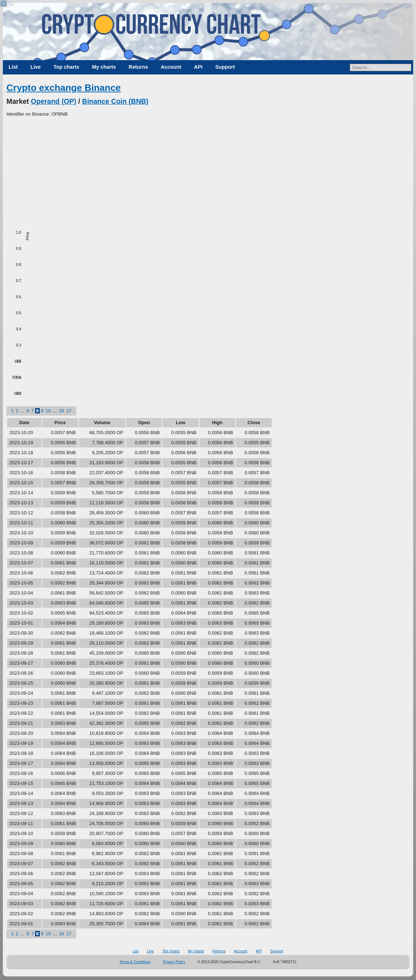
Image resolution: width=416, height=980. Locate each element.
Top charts (66, 67)
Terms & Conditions (135, 962)
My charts (104, 67)
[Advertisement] (208, 171)
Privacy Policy (174, 962)
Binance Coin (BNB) (115, 101)
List (13, 67)
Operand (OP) (54, 101)
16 (62, 411)
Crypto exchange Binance (64, 88)
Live (36, 67)
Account (171, 67)
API (198, 67)
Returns (138, 67)
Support (225, 67)
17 (69, 411)
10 (48, 411)
